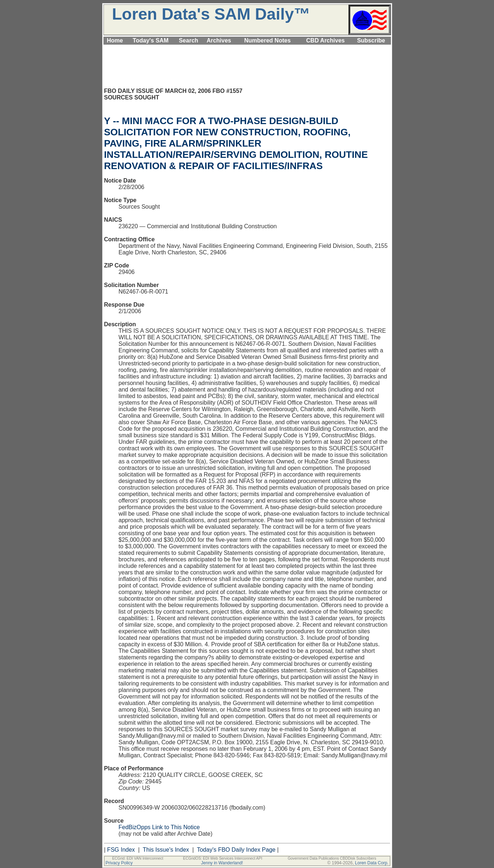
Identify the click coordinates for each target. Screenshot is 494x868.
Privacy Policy (119, 863)
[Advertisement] (247, 49)
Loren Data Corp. (372, 863)
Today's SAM (151, 40)
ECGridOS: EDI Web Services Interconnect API (222, 858)
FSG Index (121, 850)
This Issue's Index (166, 850)
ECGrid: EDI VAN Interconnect (138, 858)
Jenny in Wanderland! (222, 863)
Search (189, 40)
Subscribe (371, 40)
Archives (219, 40)
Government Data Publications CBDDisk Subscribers (332, 858)
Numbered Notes (268, 40)
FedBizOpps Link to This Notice (159, 827)
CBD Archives (326, 40)
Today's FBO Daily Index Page (236, 850)
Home (115, 40)
